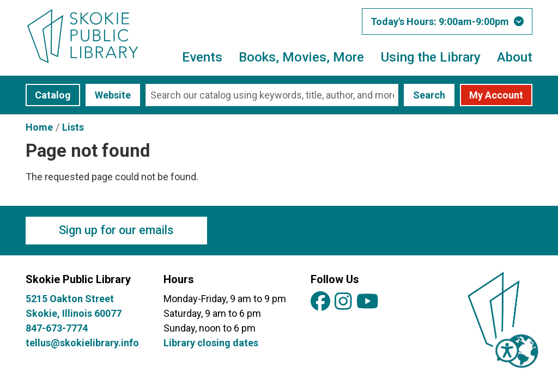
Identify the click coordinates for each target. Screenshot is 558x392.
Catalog (53, 95)
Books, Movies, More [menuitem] (301, 57)
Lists (73, 127)
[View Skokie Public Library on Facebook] (320, 302)
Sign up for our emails (116, 230)
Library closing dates (211, 343)
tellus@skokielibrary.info (82, 343)
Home (39, 127)
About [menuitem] (515, 57)
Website (113, 95)
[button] (447, 22)
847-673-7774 (57, 328)
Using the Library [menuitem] (430, 57)
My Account (496, 95)
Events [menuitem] (202, 57)
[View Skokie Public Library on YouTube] (368, 302)
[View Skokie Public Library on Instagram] (343, 302)
